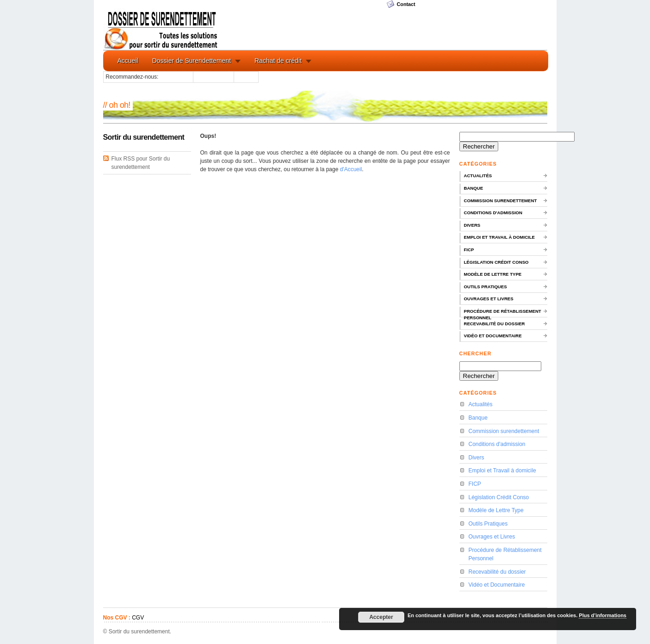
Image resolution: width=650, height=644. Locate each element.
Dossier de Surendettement (192, 61)
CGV (138, 618)
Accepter (381, 617)
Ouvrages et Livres (489, 299)
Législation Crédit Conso (496, 262)
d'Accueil (351, 169)
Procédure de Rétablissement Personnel (503, 313)
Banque (474, 188)
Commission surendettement (501, 201)
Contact (406, 4)
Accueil (128, 61)
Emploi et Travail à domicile (500, 237)
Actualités (478, 176)
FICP (469, 250)
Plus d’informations (603, 615)
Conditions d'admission (493, 213)
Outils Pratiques (486, 287)
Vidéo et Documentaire (493, 336)
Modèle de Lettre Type (493, 274)
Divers (472, 225)
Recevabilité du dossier (495, 324)
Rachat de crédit (278, 61)
